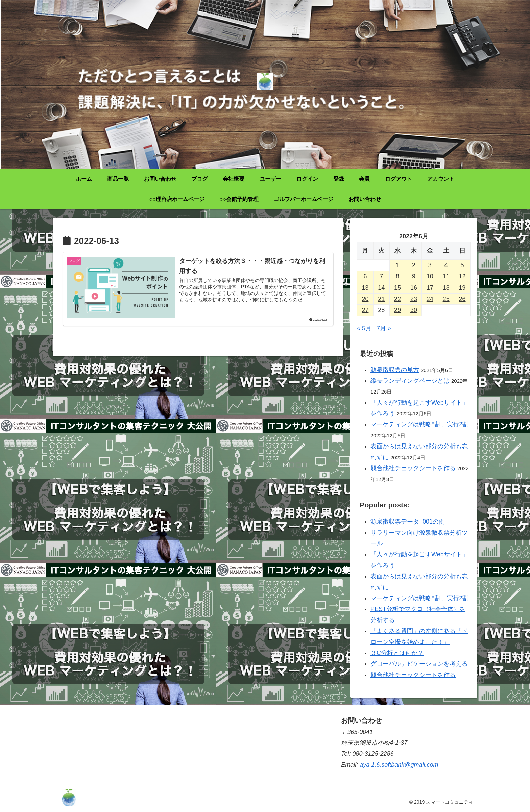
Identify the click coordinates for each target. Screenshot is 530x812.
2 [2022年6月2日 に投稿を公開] (414, 265)
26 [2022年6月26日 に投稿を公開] (462, 299)
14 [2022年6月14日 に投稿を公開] (381, 288)
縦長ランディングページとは (410, 381)
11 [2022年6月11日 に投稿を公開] (446, 276)
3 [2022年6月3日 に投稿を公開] (430, 265)
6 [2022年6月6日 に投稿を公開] (365, 276)
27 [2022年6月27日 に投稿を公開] (365, 310)
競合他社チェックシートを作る (413, 468)
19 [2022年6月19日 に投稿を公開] (462, 288)
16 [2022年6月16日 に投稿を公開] (414, 288)
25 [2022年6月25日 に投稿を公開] (446, 299)
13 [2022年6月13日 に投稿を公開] (365, 288)
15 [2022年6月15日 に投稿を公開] (397, 288)
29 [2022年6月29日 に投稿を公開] (397, 310)
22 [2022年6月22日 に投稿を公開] (397, 299)
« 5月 (364, 328)
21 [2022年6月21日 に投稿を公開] (381, 299)
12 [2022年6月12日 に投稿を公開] (462, 276)
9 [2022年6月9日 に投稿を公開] (414, 276)
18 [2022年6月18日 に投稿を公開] (446, 288)
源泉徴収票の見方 (395, 370)
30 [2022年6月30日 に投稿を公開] (414, 310)
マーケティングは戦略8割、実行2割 (419, 424)
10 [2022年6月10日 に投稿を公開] (430, 276)
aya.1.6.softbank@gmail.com (399, 765)
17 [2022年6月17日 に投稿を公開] (430, 288)
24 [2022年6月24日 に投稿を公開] (430, 299)
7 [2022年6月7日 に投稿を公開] (381, 276)
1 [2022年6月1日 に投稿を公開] (397, 265)
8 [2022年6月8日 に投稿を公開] (397, 276)
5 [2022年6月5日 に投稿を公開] (462, 265)
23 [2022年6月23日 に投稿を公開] (414, 299)
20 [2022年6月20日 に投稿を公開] (365, 299)
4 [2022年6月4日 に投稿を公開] (446, 265)
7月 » (384, 328)
